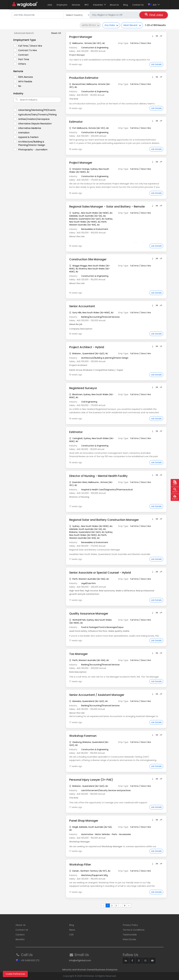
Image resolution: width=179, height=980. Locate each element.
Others (22, 64)
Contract (23, 55)
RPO (87, 5)
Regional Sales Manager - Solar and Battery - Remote (107, 207)
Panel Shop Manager (84, 821)
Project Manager (81, 37)
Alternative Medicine (30, 128)
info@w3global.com (80, 960)
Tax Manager (79, 654)
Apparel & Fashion (28, 137)
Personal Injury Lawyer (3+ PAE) (91, 780)
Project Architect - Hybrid (87, 347)
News (72, 930)
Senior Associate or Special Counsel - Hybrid (101, 573)
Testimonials (130, 935)
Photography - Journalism (33, 150)
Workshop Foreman (83, 736)
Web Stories (129, 939)
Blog (126, 5)
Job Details (156, 64)
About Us (114, 5)
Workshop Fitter (80, 865)
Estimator (76, 122)
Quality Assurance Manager (89, 614)
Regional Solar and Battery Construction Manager (104, 520)
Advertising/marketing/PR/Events (37, 110)
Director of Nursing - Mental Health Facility (99, 476)
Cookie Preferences (15, 974)
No (20, 86)
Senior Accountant (82, 306)
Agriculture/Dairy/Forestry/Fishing (37, 115)
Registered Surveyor (83, 388)
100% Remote (26, 77)
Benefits (20, 939)
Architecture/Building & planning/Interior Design (32, 143)
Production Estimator (84, 78)
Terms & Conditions (134, 930)
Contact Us (138, 5)
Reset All (56, 33)
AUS (152, 5)
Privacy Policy (130, 925)
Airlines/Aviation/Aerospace (34, 119)
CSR (71, 935)
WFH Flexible (25, 82)
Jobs (50, 5)
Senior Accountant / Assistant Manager (97, 695)
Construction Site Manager (88, 259)
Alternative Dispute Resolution (35, 124)
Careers (20, 935)
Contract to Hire (28, 50)
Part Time (24, 59)
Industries (98, 5)
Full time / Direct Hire (30, 46)
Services (76, 5)
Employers (62, 5)
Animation (24, 133)
